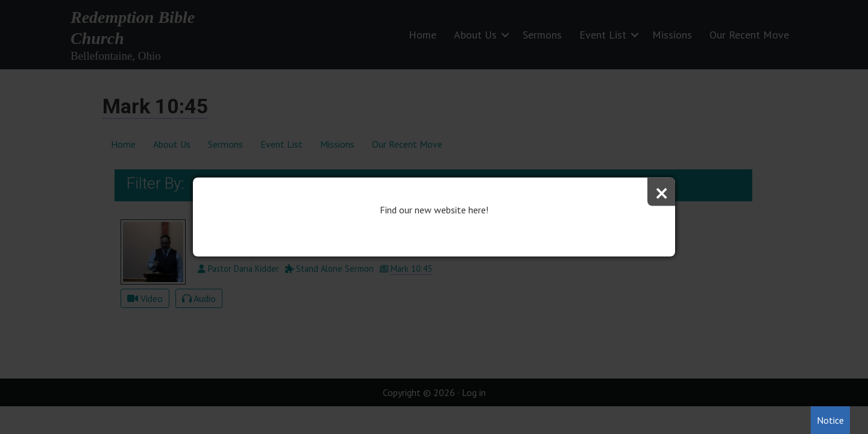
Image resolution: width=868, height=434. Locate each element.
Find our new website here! (434, 210)
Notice (830, 420)
